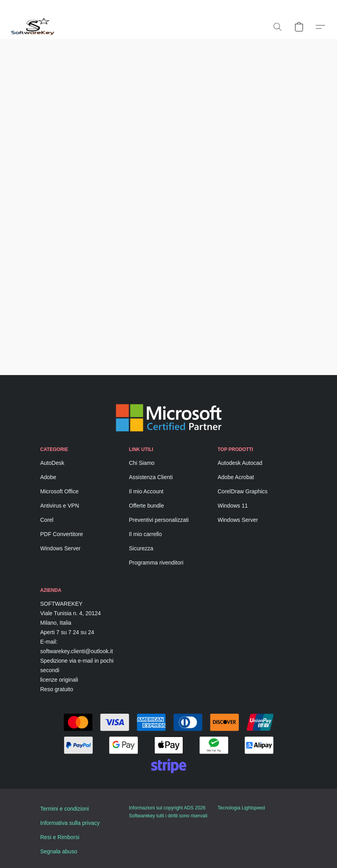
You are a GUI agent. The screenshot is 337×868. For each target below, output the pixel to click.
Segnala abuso (59, 851)
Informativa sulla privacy (70, 823)
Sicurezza (141, 548)
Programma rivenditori (156, 563)
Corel (47, 520)
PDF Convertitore (62, 534)
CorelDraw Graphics (243, 491)
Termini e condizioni (65, 809)
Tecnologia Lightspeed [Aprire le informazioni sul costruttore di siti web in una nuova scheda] (241, 808)
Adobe (48, 477)
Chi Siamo (142, 463)
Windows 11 (233, 506)
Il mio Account (146, 491)
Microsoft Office (60, 491)
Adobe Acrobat (236, 477)
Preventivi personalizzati (159, 520)
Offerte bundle (147, 506)
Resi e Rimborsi (60, 837)
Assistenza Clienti (151, 477)
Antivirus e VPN (60, 506)
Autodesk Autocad (240, 463)
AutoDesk (52, 463)
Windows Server (61, 548)
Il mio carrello (146, 534)
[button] (33, 27)
